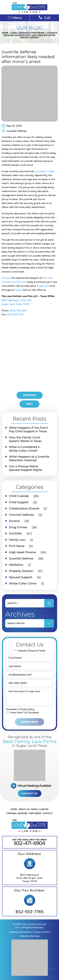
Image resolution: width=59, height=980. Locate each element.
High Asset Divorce (22, 552)
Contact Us (30, 793)
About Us (24, 809)
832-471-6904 (29, 843)
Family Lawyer (40, 809)
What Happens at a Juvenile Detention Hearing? (29, 458)
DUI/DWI (15, 534)
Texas (18, 290)
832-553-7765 (30, 912)
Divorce (14, 521)
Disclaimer (12, 709)
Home (5, 33)
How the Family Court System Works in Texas (25, 439)
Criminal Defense (21, 515)
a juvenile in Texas (45, 171)
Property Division (21, 571)
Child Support (19, 502)
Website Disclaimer (21, 932)
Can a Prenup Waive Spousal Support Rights (26, 468)
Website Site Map (29, 936)
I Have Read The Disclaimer (24, 713)
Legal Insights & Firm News (27, 33)
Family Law (17, 540)
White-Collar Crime (23, 584)
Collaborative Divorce (24, 509)
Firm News (17, 546)
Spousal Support (21, 577)
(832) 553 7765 (15, 314)
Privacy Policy (27, 709)
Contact (6, 278)
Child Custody (19, 496)
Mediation (16, 565)
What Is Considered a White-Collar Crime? (24, 449)
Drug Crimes (18, 527)
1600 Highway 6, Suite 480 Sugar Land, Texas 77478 (30, 878)
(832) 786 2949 (18, 311)
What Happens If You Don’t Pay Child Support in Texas (28, 430)
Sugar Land (43, 286)
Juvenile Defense (16, 131)
